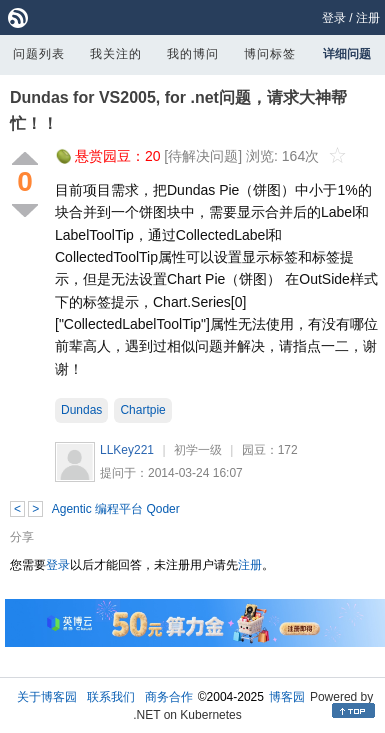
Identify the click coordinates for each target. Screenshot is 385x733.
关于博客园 (47, 697)
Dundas (81, 410)
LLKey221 (127, 450)
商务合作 (169, 697)
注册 (368, 18)
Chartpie (142, 410)
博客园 (287, 697)
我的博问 (193, 54)
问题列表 (39, 54)
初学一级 (198, 450)
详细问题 (347, 54)
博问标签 (270, 54)
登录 (334, 18)
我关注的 (116, 54)
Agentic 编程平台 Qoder (116, 509)
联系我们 (111, 697)
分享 (22, 537)
